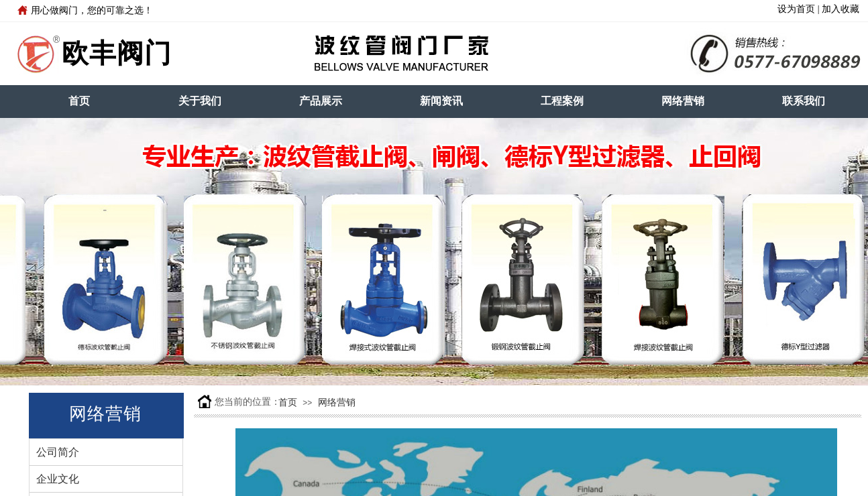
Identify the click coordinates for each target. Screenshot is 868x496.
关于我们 (200, 101)
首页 (79, 101)
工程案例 (562, 101)
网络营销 (683, 101)
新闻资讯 (441, 101)
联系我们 (804, 101)
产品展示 (321, 101)
